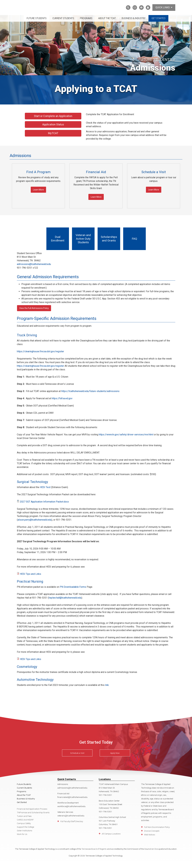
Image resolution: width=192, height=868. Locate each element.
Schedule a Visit (77, 753)
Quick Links (164, 7)
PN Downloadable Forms (73, 587)
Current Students (63, 18)
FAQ (134, 239)
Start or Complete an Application (53, 116)
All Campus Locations (111, 834)
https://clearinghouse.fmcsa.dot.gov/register (40, 351)
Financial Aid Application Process (32, 809)
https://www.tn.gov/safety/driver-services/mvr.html (126, 435)
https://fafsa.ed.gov (62, 398)
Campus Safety (24, 823)
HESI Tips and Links (30, 574)
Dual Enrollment (58, 239)
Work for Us (22, 834)
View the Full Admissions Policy (34, 308)
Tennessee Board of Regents (94, 849)
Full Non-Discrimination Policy (157, 827)
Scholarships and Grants (109, 239)
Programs (86, 18)
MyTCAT (53, 133)
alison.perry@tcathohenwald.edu (35, 520)
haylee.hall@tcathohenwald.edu (65, 598)
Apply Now (115, 753)
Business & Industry (134, 18)
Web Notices (150, 835)
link (107, 685)
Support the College (25, 827)
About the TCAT (107, 18)
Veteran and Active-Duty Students (83, 239)
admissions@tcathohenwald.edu (34, 264)
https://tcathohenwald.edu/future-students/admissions (90, 391)
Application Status (53, 124)
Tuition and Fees (24, 816)
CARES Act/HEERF (25, 820)
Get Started (158, 18)
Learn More (38, 190)
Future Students (37, 18)
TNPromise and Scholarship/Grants (33, 812)
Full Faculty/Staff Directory (72, 821)
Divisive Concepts (152, 831)
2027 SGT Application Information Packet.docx (44, 502)
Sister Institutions (25, 831)
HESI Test (45, 487)
